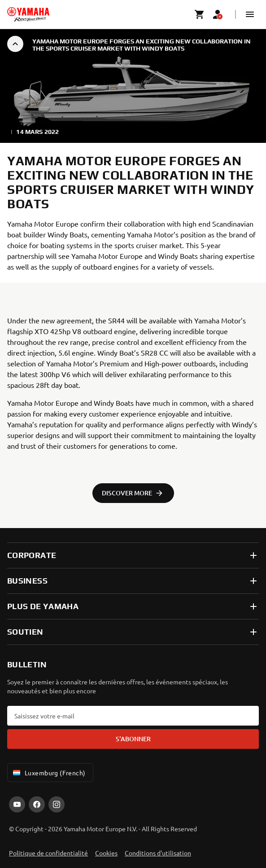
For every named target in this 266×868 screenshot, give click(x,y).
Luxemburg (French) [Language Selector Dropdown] (48, 773)
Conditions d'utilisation (158, 853)
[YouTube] (17, 804)
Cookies (106, 853)
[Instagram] (57, 804)
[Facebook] (37, 804)
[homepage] (28, 14)
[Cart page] (200, 14)
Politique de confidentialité (48, 853)
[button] (250, 14)
